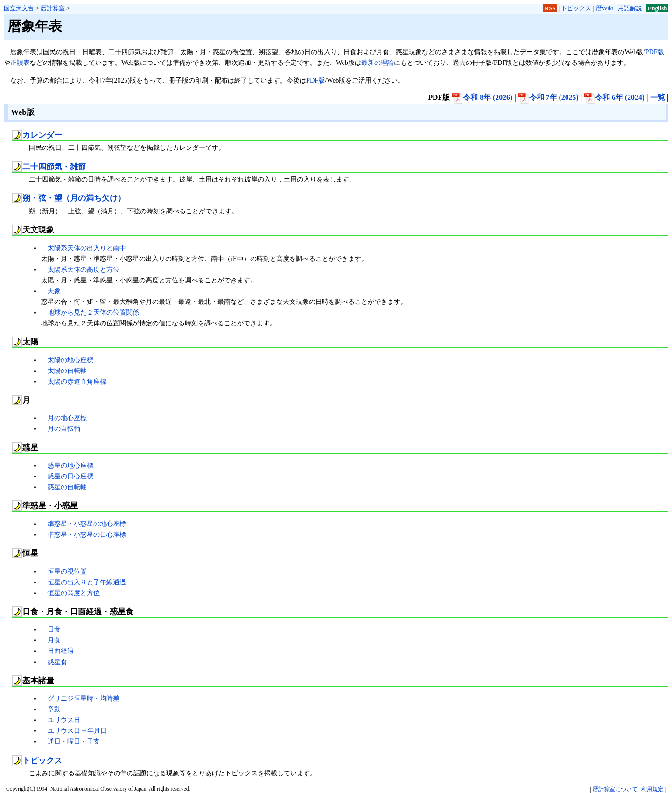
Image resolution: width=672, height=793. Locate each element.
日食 (54, 629)
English (658, 8)
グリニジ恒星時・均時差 (84, 698)
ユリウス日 (64, 720)
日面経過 (61, 651)
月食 (54, 640)
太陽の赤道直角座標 (77, 381)
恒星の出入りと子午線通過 (87, 582)
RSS (550, 8)
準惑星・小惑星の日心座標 (87, 534)
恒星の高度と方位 (74, 593)
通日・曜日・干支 (74, 741)
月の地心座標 (67, 418)
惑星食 (57, 662)
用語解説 (630, 8)
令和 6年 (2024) (614, 97)
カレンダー (42, 135)
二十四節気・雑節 (54, 167)
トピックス (576, 8)
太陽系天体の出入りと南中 (87, 248)
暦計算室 (53, 8)
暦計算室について (615, 789)
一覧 (658, 97)
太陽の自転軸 (67, 371)
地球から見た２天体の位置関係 (93, 312)
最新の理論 (378, 63)
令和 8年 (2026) (482, 97)
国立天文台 (19, 8)
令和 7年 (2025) (548, 97)
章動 (54, 709)
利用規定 (652, 789)
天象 (54, 291)
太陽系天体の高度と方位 (84, 269)
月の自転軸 (64, 428)
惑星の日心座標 (70, 476)
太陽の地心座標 (70, 360)
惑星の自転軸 (67, 487)
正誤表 (20, 63)
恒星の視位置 (67, 571)
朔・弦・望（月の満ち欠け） (74, 198)
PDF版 (654, 52)
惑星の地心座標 (70, 465)
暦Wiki (605, 8)
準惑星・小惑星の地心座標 (87, 524)
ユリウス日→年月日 (77, 730)
